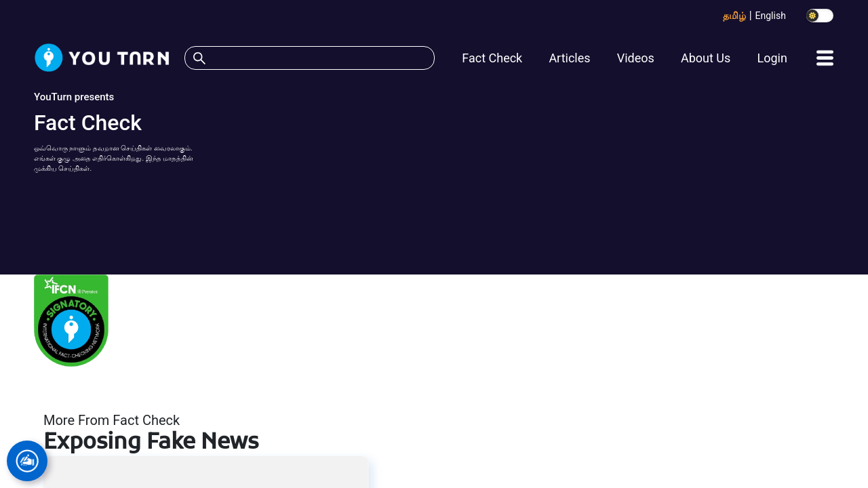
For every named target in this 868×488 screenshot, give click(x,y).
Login (772, 58)
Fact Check (492, 58)
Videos (636, 58)
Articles (569, 58)
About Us (706, 58)
